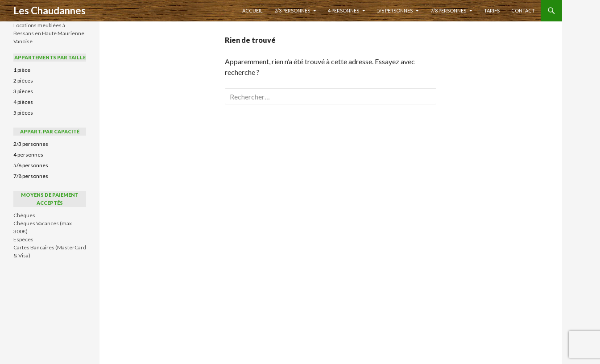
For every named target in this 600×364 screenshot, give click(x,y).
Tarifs (492, 10)
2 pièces (23, 81)
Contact (523, 10)
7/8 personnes (448, 10)
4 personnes (343, 10)
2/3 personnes (292, 10)
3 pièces (23, 91)
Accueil (252, 10)
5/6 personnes (395, 10)
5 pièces (23, 113)
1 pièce (22, 70)
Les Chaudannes (50, 10)
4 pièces (23, 102)
